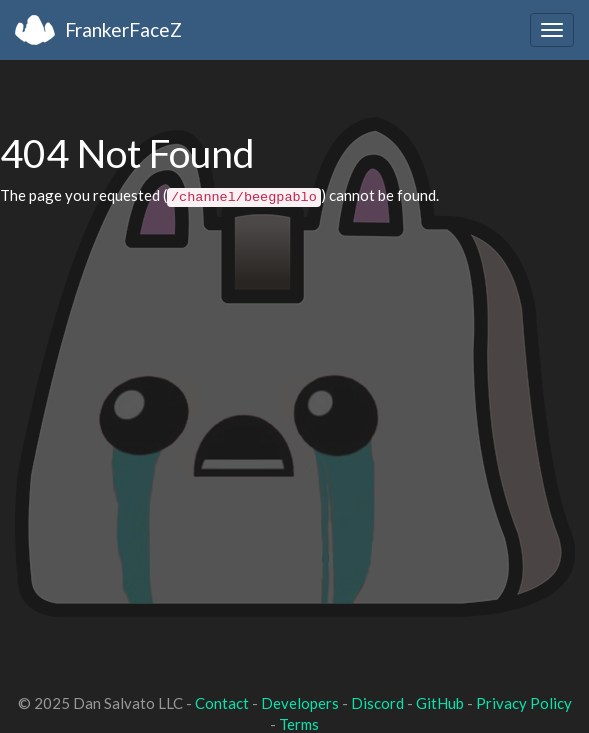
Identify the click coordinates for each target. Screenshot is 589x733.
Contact (222, 703)
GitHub (440, 703)
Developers (300, 703)
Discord (377, 703)
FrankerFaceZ (123, 29)
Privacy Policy (524, 703)
